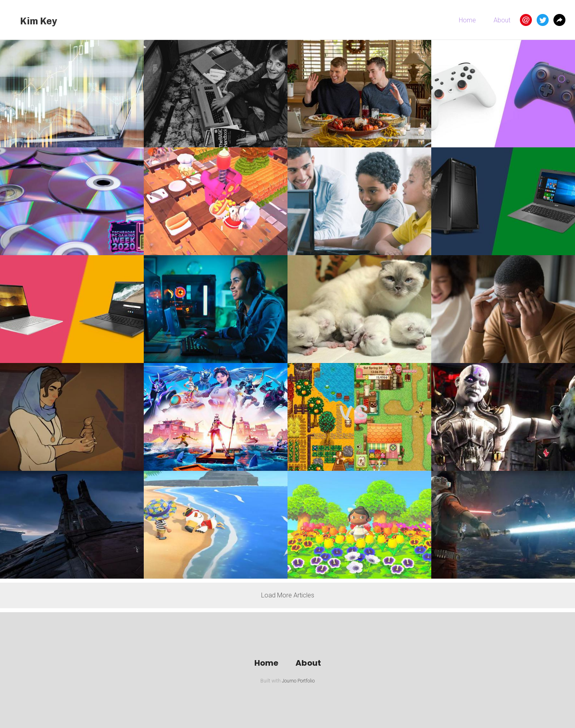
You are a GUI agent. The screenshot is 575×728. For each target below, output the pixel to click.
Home (467, 20)
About (502, 20)
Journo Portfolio (298, 681)
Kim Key (39, 21)
